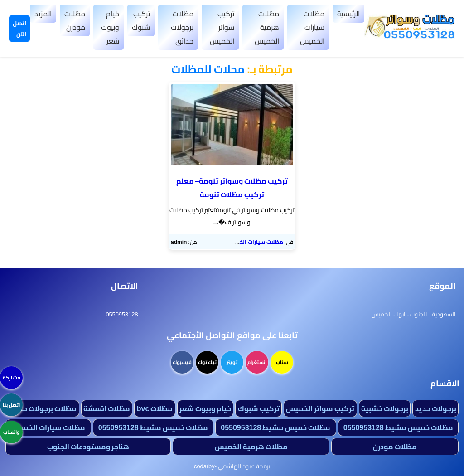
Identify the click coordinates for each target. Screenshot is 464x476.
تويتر (232, 362)
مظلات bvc (155, 408)
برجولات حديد (436, 408)
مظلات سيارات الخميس (312, 27)
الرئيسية (348, 14)
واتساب (11, 432)
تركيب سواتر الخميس (222, 27)
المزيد (43, 14)
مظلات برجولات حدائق (182, 27)
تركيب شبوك (141, 20)
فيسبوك (182, 362)
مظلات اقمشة (107, 408)
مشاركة (12, 378)
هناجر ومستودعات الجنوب (88, 447)
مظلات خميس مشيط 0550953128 (398, 427)
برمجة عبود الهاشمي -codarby (232, 466)
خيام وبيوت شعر (110, 27)
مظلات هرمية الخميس (267, 27)
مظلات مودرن (75, 20)
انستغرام (257, 362)
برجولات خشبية (385, 408)
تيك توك (207, 362)
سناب (282, 362)
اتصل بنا (11, 405)
